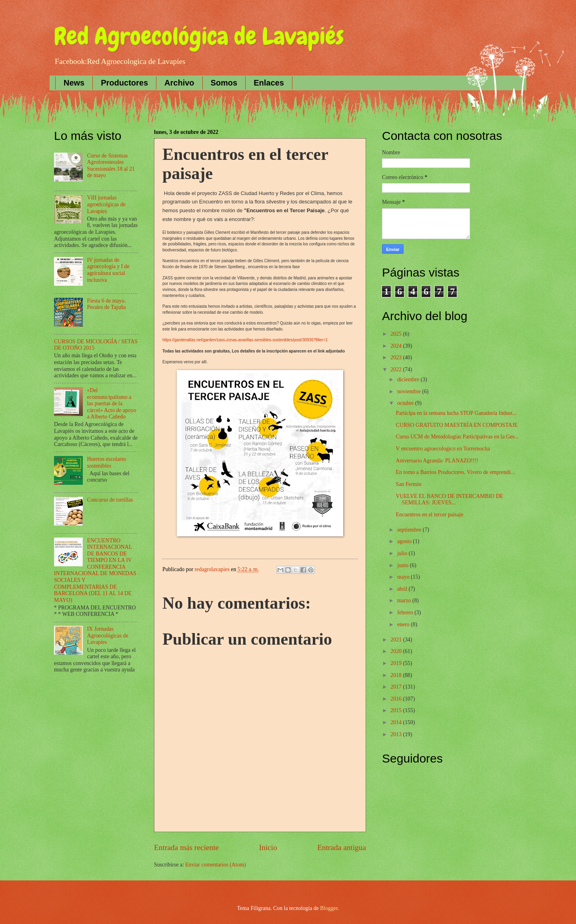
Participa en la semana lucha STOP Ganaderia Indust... (456, 413)
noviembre (410, 391)
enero (404, 624)
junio (404, 565)
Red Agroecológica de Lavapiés (199, 36)
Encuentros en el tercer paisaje (429, 515)
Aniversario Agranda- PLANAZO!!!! (437, 461)
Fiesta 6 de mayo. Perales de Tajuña (107, 304)
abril (403, 589)
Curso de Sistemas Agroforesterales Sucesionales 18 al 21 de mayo (111, 166)
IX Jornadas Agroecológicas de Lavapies (108, 635)
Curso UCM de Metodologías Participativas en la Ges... (457, 437)
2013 (397, 734)
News (74, 83)
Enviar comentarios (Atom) (216, 865)
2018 (397, 675)
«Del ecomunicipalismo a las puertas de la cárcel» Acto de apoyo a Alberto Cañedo (112, 403)
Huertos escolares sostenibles (107, 462)
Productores (124, 83)
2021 (397, 640)
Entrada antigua (342, 847)
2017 (397, 687)
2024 (397, 346)
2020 (397, 651)
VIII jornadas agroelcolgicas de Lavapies (106, 204)
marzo (405, 600)
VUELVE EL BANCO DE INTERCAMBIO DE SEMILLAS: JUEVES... (449, 500)
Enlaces (269, 83)
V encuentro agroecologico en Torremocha (443, 449)
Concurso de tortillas (110, 500)
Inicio (268, 847)
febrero (406, 612)
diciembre (409, 379)
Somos (224, 83)
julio (403, 553)
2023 (397, 357)
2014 (397, 722)
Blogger (329, 908)
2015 (397, 710)
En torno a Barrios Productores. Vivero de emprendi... (455, 472)
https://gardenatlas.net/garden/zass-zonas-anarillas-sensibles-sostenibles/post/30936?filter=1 (245, 340)
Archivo (179, 83)
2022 (397, 369)
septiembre (410, 530)
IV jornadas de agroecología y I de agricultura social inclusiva (108, 270)
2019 (397, 663)
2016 (397, 699)
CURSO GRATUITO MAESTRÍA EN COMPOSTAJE (457, 425)
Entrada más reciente (186, 847)
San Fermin (408, 484)
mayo (404, 577)
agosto (405, 541)
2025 (397, 334)
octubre (406, 403)
